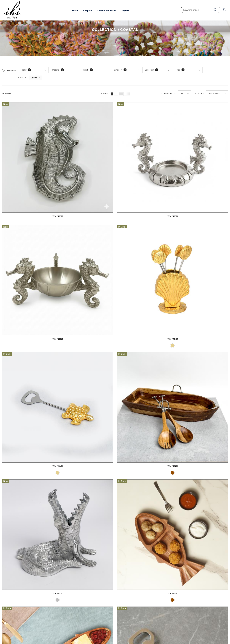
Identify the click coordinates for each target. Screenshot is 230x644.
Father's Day (201, 556)
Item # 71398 (69, 264)
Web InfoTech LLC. (26, 632)
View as (104, 94)
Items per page (169, 94)
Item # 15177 (115, 381)
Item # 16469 (161, 148)
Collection (104, 30)
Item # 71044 (161, 322)
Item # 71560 (161, 206)
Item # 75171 (69, 206)
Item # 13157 (23, 439)
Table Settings (144, 556)
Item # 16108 (207, 322)
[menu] (215, 10)
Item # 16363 (69, 322)
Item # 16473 (207, 148)
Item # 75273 (23, 206)
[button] (4, 70)
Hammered (29, 556)
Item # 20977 (23, 148)
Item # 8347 (115, 439)
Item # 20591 (207, 206)
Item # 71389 (115, 264)
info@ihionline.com (208, 603)
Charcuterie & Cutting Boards (86, 556)
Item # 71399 (23, 264)
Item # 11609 (69, 439)
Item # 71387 (161, 264)
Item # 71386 (207, 264)
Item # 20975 (115, 148)
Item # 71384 (23, 322)
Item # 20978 (69, 148)
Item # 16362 (115, 322)
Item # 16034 (69, 381)
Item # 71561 (115, 206)
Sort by (200, 94)
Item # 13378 (207, 381)
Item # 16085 (23, 381)
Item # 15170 (161, 381)
